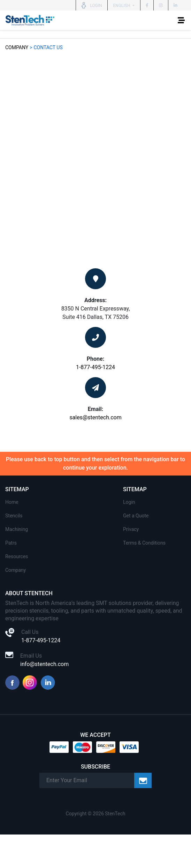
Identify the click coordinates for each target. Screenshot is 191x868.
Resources (17, 556)
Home (12, 502)
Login (129, 502)
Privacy (131, 529)
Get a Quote (136, 516)
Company (17, 47)
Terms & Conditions (144, 543)
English (122, 6)
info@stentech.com (44, 664)
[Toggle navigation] (181, 20)
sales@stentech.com (95, 417)
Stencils (14, 516)
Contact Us (48, 47)
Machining (17, 529)
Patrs (11, 543)
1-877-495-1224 (95, 367)
